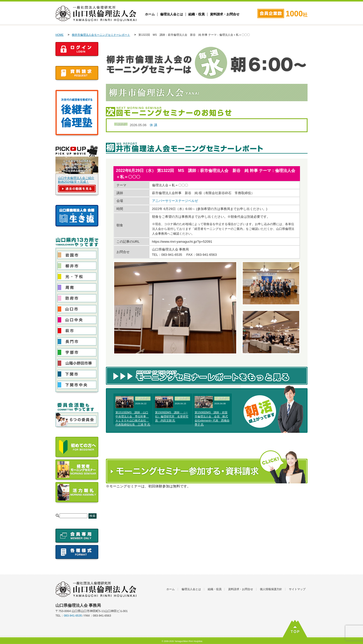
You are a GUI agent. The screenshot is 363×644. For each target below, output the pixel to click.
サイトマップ (297, 589)
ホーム (150, 14)
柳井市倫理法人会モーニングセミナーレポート (101, 35)
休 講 (154, 125)
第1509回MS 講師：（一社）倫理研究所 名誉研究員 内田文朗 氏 (172, 416)
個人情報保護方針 (271, 589)
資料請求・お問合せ (225, 14)
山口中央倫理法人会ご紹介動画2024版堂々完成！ (76, 180)
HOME (59, 35)
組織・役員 (196, 14)
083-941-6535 (73, 616)
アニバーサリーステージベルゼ (175, 201)
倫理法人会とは (172, 14)
